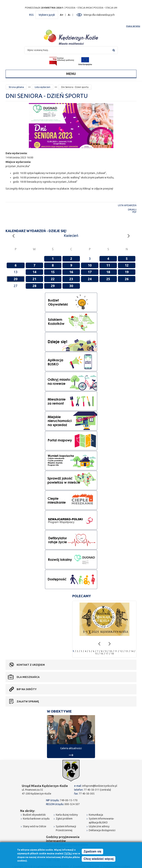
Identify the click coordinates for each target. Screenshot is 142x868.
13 (127, 651)
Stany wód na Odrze (35, 826)
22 (53, 279)
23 (71, 279)
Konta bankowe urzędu (36, 819)
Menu (71, 74)
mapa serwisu (133, 26)
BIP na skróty (27, 689)
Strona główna (16, 87)
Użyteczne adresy (99, 826)
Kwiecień (71, 236)
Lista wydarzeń (43, 87)
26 (127, 279)
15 (53, 272)
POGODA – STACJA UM (105, 8)
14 (34, 272)
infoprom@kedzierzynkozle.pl (100, 786)
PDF (134, 212)
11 (108, 265)
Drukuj (132, 210)
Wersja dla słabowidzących (99, 15)
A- (69, 15)
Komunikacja (96, 815)
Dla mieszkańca (28, 677)
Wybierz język (47, 15)
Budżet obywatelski (34, 815)
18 (108, 272)
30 (71, 286)
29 (53, 286)
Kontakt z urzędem (31, 665)
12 (127, 265)
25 (108, 279)
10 (90, 265)
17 (90, 272)
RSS (31, 15)
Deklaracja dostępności (102, 830)
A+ (62, 15)
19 (127, 272)
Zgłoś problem (64, 819)
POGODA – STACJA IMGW (79, 8)
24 (90, 279)
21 (34, 279)
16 (71, 272)
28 (34, 286)
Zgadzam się (92, 851)
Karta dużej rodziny (67, 815)
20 (16, 279)
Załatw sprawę (28, 701)
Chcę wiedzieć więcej (99, 859)
